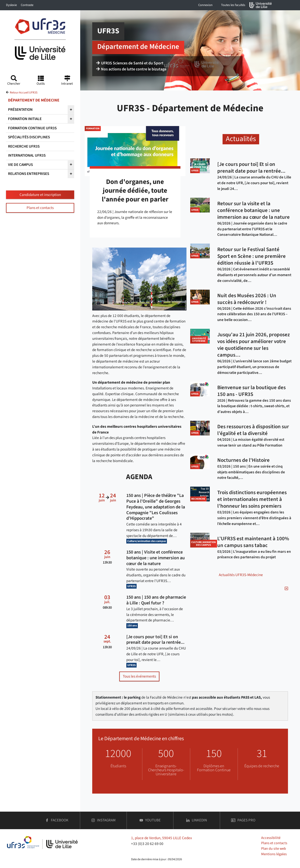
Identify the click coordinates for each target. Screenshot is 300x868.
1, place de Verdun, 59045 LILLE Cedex (162, 838)
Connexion (205, 5)
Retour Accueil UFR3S (24, 93)
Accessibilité (271, 838)
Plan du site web (274, 849)
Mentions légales (274, 854)
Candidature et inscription (40, 195)
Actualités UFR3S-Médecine (241, 575)
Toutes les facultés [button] (233, 5)
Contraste (27, 5)
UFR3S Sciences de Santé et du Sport (130, 63)
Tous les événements (139, 676)
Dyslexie (11, 5)
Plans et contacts (40, 208)
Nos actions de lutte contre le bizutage (131, 69)
